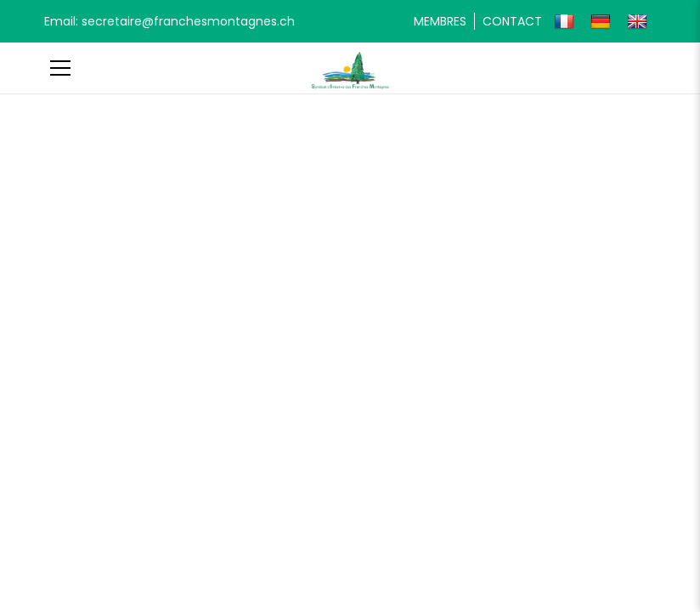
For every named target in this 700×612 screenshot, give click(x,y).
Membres (440, 21)
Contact (512, 21)
